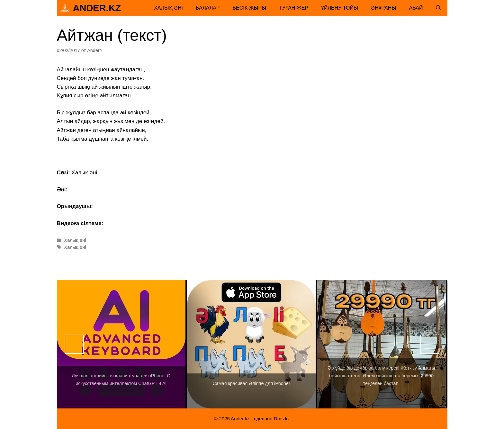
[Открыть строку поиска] (438, 8)
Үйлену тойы (340, 8)
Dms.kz (282, 419)
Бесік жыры (250, 8)
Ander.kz (97, 8)
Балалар (208, 8)
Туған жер (294, 8)
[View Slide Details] (121, 344)
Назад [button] (74, 344)
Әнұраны (384, 8)
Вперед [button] (430, 344)
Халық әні (168, 8)
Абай (416, 8)
